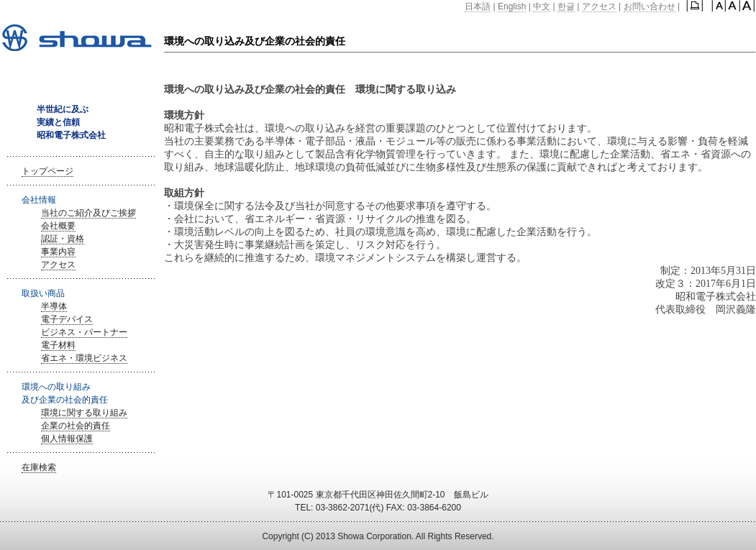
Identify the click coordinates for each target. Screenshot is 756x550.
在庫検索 (39, 467)
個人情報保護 (67, 439)
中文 (542, 6)
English (512, 6)
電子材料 (58, 345)
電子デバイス (67, 319)
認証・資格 (63, 239)
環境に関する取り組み (84, 413)
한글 (566, 6)
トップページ (47, 171)
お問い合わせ (650, 6)
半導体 (54, 306)
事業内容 (58, 252)
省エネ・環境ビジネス (84, 358)
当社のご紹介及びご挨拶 (88, 213)
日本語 (478, 6)
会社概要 (58, 226)
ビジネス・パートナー (84, 332)
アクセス (599, 6)
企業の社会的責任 (76, 426)
